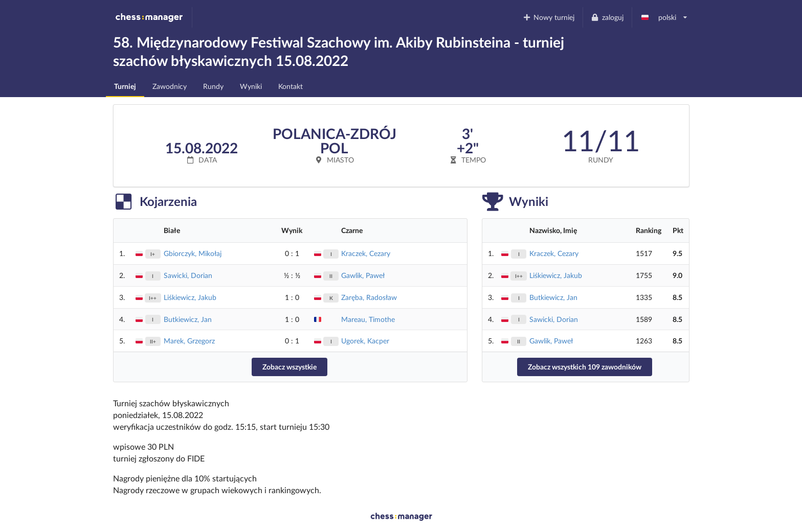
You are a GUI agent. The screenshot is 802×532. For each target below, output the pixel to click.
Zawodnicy (170, 86)
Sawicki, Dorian (188, 275)
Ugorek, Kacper (365, 341)
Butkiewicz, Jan (188, 319)
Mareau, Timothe (368, 319)
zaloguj (607, 17)
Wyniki (251, 86)
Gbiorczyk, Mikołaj (193, 253)
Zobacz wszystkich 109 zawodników (585, 367)
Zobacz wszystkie (289, 367)
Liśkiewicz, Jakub (190, 297)
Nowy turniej (548, 17)
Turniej (125, 86)
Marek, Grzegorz (189, 341)
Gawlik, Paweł (363, 275)
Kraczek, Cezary (366, 253)
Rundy (213, 86)
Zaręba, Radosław (369, 297)
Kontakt (291, 86)
